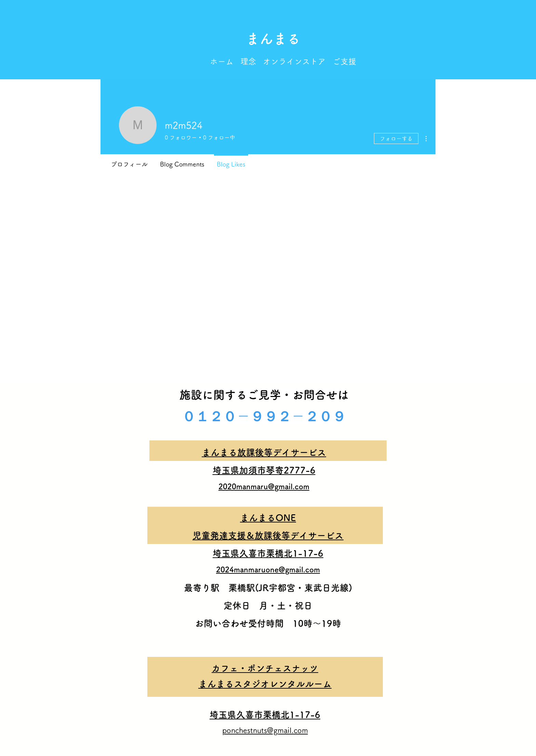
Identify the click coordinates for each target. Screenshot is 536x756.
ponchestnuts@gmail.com (265, 730)
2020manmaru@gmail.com (264, 487)
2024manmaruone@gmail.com (268, 570)
